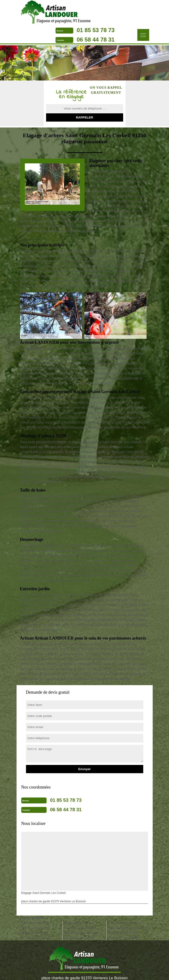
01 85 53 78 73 (96, 30)
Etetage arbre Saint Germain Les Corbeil (123, 935)
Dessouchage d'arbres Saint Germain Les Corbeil (128, 925)
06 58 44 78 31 (96, 40)
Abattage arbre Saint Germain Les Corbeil (79, 925)
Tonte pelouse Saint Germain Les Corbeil (35, 925)
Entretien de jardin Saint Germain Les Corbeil (82, 935)
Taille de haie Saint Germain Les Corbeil (35, 935)
